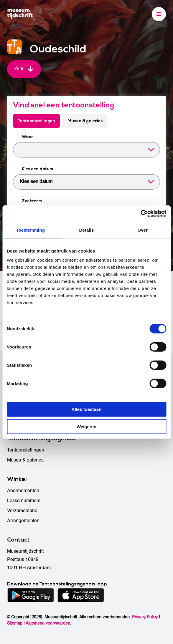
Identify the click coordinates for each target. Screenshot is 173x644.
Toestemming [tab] (30, 230)
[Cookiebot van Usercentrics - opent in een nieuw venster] (140, 214)
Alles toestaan (87, 409)
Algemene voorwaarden (48, 623)
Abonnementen (23, 491)
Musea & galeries (85, 121)
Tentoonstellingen (36, 121)
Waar (28, 137)
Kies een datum (37, 169)
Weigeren (86, 426)
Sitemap (15, 623)
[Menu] (159, 14)
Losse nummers (24, 501)
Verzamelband (22, 511)
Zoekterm (32, 201)
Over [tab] (143, 230)
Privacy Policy (145, 617)
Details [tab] (87, 230)
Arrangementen (23, 521)
